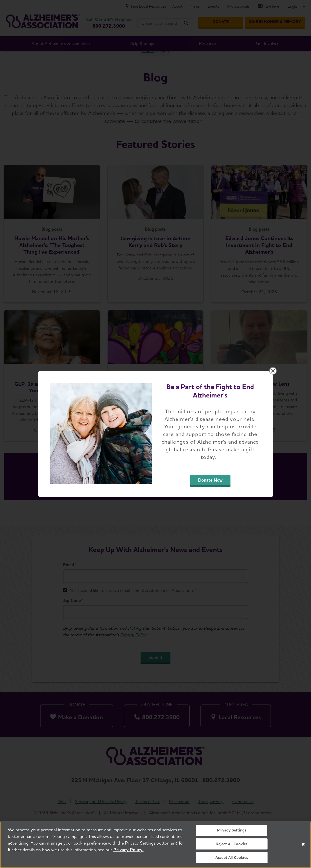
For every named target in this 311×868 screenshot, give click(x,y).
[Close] (303, 844)
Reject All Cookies (232, 844)
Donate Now (210, 480)
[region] (155, 845)
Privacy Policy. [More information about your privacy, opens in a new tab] (128, 850)
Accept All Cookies (232, 858)
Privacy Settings (232, 830)
